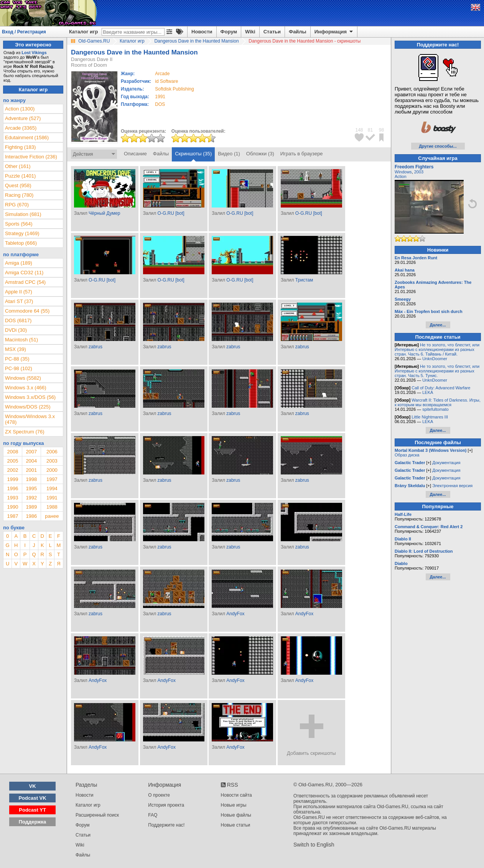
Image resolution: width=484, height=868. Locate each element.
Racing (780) (19, 195)
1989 (31, 507)
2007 (31, 452)
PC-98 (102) (19, 368)
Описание (135, 154)
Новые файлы (236, 815)
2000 (52, 470)
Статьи (272, 32)
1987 (12, 516)
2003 (52, 461)
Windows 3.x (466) (26, 388)
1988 (52, 507)
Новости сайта (236, 795)
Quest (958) (18, 185)
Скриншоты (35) (193, 154)
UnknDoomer (435, 359)
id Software (166, 81)
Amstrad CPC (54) (25, 282)
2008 (12, 452)
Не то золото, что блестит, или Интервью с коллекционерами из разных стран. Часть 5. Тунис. (437, 371)
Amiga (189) (19, 263)
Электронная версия (452, 486)
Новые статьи (236, 825)
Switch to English (314, 845)
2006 (52, 452)
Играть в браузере (302, 154)
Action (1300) (20, 109)
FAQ (153, 815)
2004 (31, 461)
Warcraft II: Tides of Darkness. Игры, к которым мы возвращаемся (438, 402)
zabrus (95, 347)
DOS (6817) (18, 320)
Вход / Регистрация (24, 32)
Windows (403, 172)
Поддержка (33, 822)
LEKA (428, 392)
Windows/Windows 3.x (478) (30, 419)
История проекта (166, 805)
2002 (12, 470)
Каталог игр (83, 32)
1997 (52, 479)
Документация (446, 463)
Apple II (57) (19, 292)
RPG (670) (17, 205)
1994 (52, 488)
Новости (202, 32)
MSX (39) (16, 349)
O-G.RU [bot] (171, 213)
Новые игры (234, 805)
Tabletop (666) (21, 243)
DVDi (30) (16, 330)
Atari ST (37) (19, 301)
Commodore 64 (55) (27, 311)
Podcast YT (32, 810)
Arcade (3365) (21, 128)
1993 (12, 498)
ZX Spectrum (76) (25, 432)
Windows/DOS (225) (28, 407)
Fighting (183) (20, 147)
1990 (12, 507)
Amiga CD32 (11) (24, 273)
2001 (31, 470)
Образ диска (407, 455)
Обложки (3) (260, 154)
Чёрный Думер (105, 213)
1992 (31, 498)
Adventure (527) (23, 118)
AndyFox (235, 614)
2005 (12, 461)
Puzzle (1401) (20, 176)
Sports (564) (19, 224)
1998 (31, 479)
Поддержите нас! (166, 825)
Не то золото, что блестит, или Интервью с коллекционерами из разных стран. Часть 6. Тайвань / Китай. (437, 349)
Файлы (298, 32)
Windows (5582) (23, 378)
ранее (52, 516)
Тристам (304, 280)
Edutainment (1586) (27, 138)
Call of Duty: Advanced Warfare (441, 388)
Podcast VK (32, 798)
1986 (31, 516)
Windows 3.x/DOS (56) (30, 397)
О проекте (159, 795)
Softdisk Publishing (174, 89)
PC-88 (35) (17, 359)
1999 (12, 479)
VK (33, 786)
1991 (160, 97)
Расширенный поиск (97, 815)
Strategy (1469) (22, 233)
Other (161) (18, 166)
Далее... (438, 325)
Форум (229, 32)
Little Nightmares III (430, 417)
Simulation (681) (23, 214)
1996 (12, 488)
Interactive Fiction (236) (31, 157)
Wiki (250, 32)
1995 (31, 488)
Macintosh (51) (21, 340)
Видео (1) (229, 154)
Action (401, 176)
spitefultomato (435, 409)
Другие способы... (438, 146)
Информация (334, 32)
